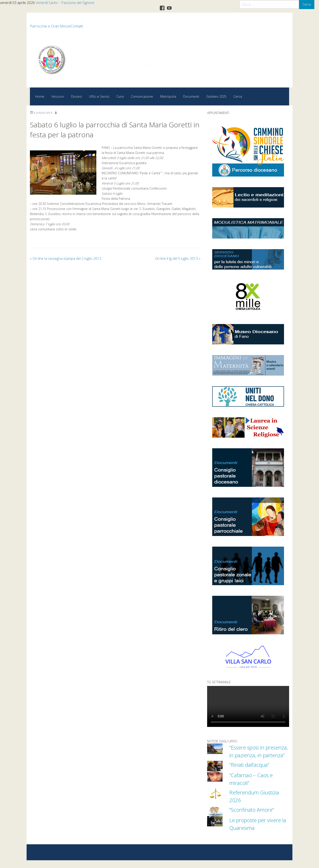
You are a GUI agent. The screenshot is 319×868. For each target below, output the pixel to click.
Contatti (77, 26)
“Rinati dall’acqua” (251, 772)
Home (40, 96)
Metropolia (168, 96)
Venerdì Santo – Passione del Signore (65, 3)
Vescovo (58, 96)
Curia (120, 96)
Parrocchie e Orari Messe (50, 26)
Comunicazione (142, 96)
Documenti (191, 96)
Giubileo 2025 (216, 96)
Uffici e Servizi (99, 96)
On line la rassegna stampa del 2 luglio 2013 (66, 258)
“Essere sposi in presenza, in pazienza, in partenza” (259, 755)
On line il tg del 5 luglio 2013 (178, 258)
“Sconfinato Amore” (253, 817)
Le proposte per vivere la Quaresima (257, 832)
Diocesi (77, 96)
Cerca (307, 4)
